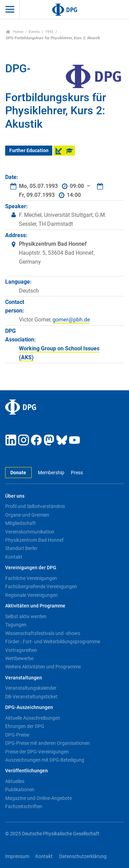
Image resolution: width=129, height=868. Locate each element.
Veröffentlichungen (26, 771)
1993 (49, 32)
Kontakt (14, 557)
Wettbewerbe (19, 658)
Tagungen (16, 625)
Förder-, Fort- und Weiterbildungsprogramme (53, 642)
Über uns (15, 496)
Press (77, 473)
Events (34, 32)
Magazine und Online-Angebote (39, 798)
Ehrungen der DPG (25, 726)
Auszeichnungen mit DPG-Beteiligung (45, 760)
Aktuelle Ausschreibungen (33, 718)
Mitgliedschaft (20, 523)
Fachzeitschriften (24, 806)
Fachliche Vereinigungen (31, 578)
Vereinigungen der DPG (31, 568)
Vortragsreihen (21, 650)
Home (15, 32)
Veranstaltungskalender (31, 688)
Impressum (17, 856)
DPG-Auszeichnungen (29, 707)
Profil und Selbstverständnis (35, 506)
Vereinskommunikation (30, 532)
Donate (18, 473)
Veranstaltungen (24, 678)
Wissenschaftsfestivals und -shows (43, 633)
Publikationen (20, 790)
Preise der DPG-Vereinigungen (37, 752)
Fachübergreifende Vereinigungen (41, 586)
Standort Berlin (21, 548)
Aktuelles (15, 781)
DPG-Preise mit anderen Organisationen (47, 743)
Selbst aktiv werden (26, 616)
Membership (51, 473)
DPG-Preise (17, 735)
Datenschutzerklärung (83, 856)
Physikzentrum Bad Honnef (34, 540)
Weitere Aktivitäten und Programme (43, 667)
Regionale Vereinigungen (31, 595)
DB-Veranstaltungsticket (31, 697)
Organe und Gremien (27, 515)
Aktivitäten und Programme (35, 606)
